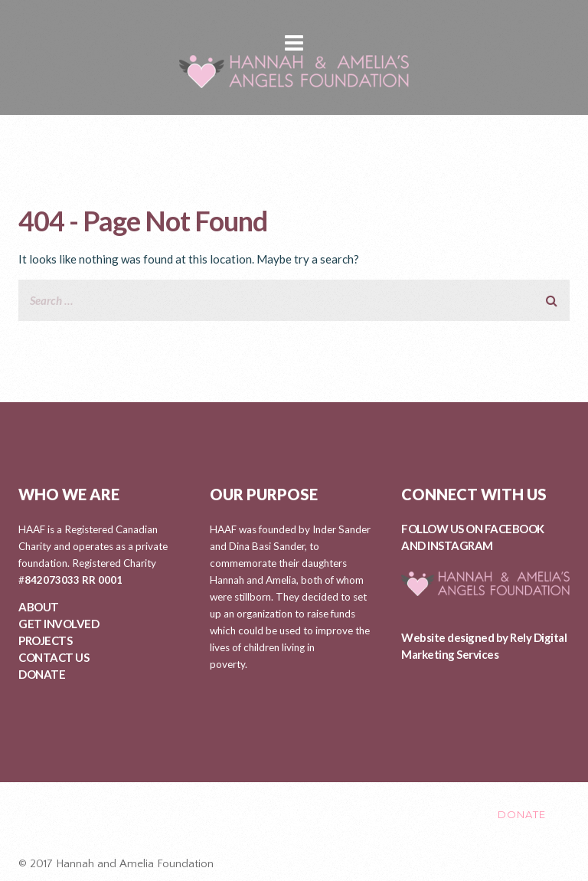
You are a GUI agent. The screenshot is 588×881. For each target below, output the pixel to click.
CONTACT (443, 814)
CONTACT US (54, 657)
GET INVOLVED (59, 624)
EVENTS (367, 814)
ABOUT (39, 607)
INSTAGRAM (460, 545)
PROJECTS (45, 640)
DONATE (42, 674)
